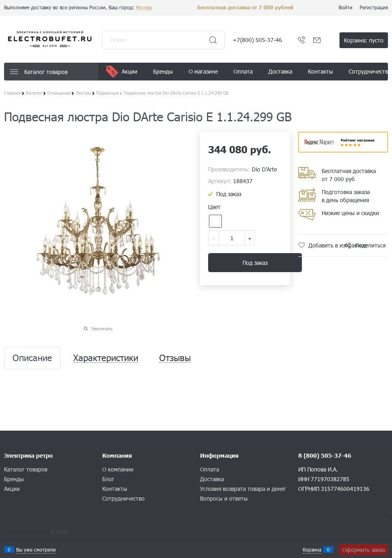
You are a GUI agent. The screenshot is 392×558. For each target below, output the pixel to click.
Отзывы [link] (175, 358)
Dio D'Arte (264, 169)
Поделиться (370, 245)
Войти (346, 7)
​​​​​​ (343, 150)
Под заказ (255, 263)
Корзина (312, 550)
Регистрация (374, 7)
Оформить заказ (364, 550)
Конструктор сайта (26, 532)
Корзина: (364, 40)
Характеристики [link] (106, 358)
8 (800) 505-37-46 (325, 455)
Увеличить (102, 329)
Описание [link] (32, 358)
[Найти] (213, 40)
